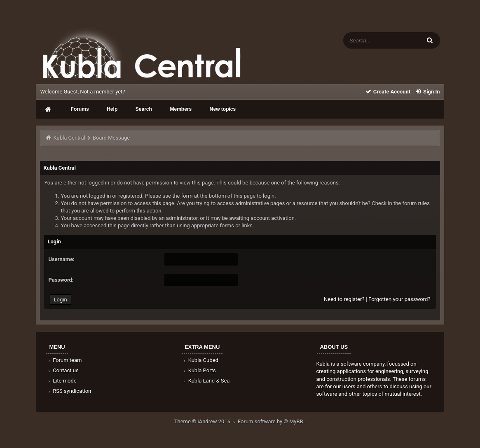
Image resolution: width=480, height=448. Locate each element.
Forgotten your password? (399, 299)
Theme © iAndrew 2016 (206, 421)
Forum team (64, 360)
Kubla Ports (199, 370)
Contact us (62, 370)
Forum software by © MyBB (271, 421)
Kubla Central (69, 138)
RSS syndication (69, 391)
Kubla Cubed (200, 360)
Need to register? (344, 299)
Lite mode (61, 381)
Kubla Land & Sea (206, 381)
